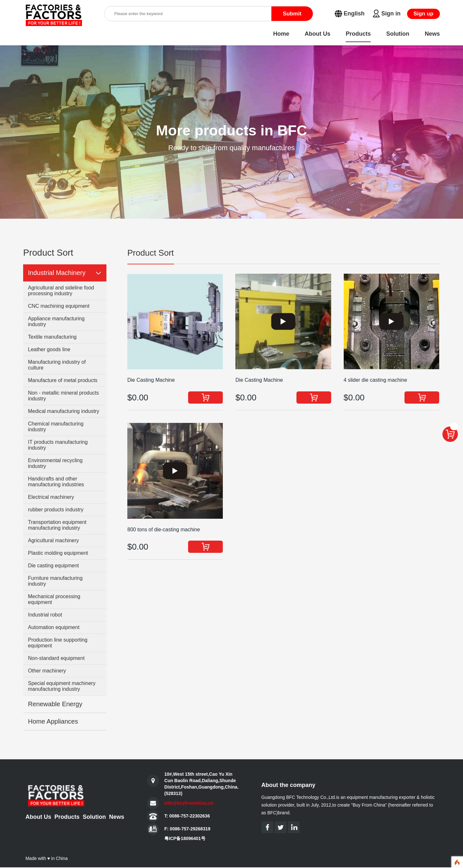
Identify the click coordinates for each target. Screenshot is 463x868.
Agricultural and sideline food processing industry (61, 291)
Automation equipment (54, 627)
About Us (38, 817)
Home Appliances (53, 721)
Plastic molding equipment (58, 553)
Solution (94, 817)
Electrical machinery (51, 497)
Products (67, 817)
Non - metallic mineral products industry (64, 396)
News (117, 817)
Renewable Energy (55, 704)
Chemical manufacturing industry (56, 427)
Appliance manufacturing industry (56, 321)
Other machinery (47, 671)
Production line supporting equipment (58, 643)
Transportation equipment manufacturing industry (57, 525)
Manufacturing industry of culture (57, 365)
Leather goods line (49, 349)
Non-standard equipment (56, 658)
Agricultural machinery (53, 540)
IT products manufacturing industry (58, 445)
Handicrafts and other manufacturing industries (56, 482)
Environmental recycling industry (55, 463)
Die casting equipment (53, 566)
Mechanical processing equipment (54, 599)
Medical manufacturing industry (64, 411)
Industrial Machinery (57, 273)
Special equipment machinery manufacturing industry (62, 686)
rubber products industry (56, 510)
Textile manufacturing (52, 337)
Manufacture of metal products (63, 380)
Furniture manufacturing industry (55, 581)
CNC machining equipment (59, 306)
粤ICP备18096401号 (185, 838)
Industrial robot (45, 615)
